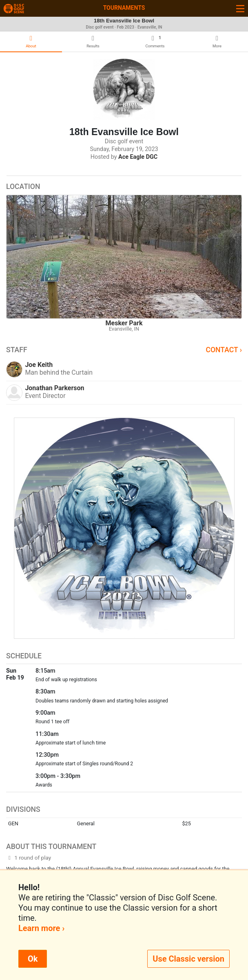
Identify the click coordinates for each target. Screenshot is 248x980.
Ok (33, 959)
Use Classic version (188, 959)
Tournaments (124, 8)
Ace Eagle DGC (138, 157)
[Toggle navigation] (240, 8)
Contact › (224, 350)
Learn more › (41, 928)
